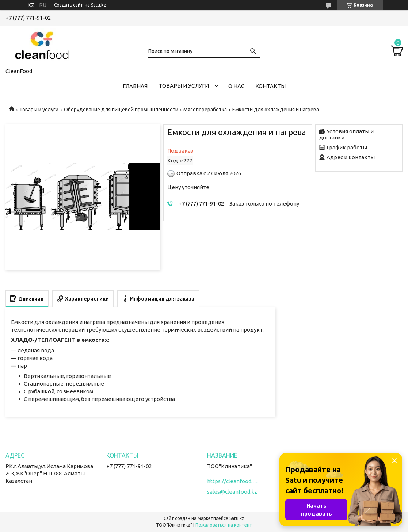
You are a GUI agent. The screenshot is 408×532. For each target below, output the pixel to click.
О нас (236, 86)
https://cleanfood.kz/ (233, 481)
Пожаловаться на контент (224, 525)
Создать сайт (68, 5)
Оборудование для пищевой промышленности (121, 110)
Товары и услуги (184, 86)
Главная (135, 86)
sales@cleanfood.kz (232, 492)
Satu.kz (237, 518)
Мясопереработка (205, 110)
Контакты (270, 86)
